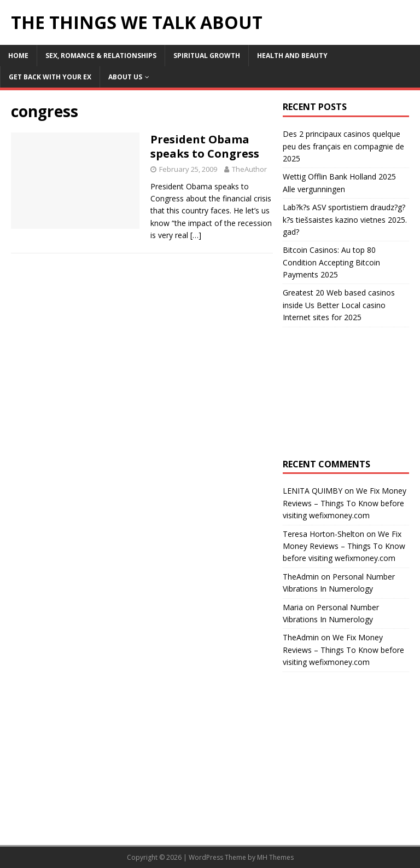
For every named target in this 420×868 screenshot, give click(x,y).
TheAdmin (301, 577)
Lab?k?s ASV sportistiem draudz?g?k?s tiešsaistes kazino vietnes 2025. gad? (345, 219)
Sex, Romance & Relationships (101, 56)
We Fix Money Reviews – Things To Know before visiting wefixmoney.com (345, 503)
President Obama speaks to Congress (205, 146)
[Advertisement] (346, 393)
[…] (196, 235)
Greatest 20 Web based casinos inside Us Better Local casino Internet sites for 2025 (339, 305)
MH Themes (275, 857)
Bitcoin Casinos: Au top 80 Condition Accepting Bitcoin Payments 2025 (331, 262)
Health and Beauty (292, 56)
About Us (125, 77)
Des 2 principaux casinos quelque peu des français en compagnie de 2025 (343, 146)
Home (18, 56)
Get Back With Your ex (50, 77)
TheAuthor (249, 169)
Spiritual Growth (207, 56)
